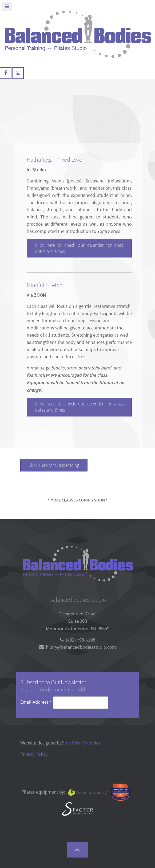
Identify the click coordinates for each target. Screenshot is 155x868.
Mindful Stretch (45, 285)
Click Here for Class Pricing (54, 465)
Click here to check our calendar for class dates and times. (79, 248)
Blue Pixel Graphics (81, 743)
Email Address (37, 702)
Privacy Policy (34, 754)
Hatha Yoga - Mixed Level (55, 160)
